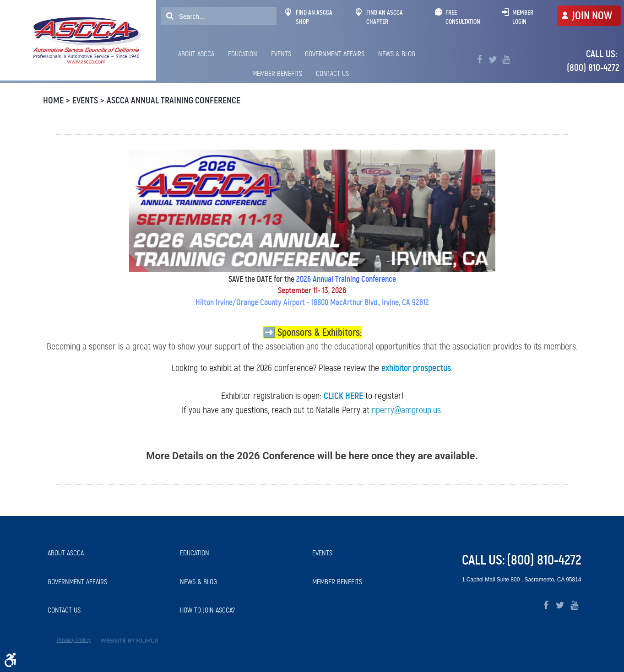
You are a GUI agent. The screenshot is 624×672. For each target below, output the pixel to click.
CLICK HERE (343, 396)
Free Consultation (463, 17)
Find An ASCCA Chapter (379, 17)
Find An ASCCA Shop (309, 17)
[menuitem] (198, 54)
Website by (129, 641)
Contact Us (332, 73)
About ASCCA (196, 54)
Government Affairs (335, 54)
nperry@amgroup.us (406, 410)
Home (53, 100)
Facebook (480, 60)
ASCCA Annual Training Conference (174, 100)
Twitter (493, 60)
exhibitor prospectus (416, 368)
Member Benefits (277, 73)
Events (281, 54)
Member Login (523, 17)
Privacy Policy (74, 640)
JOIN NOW (592, 16)
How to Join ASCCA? (207, 610)
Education (243, 54)
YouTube (506, 60)
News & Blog (397, 54)
